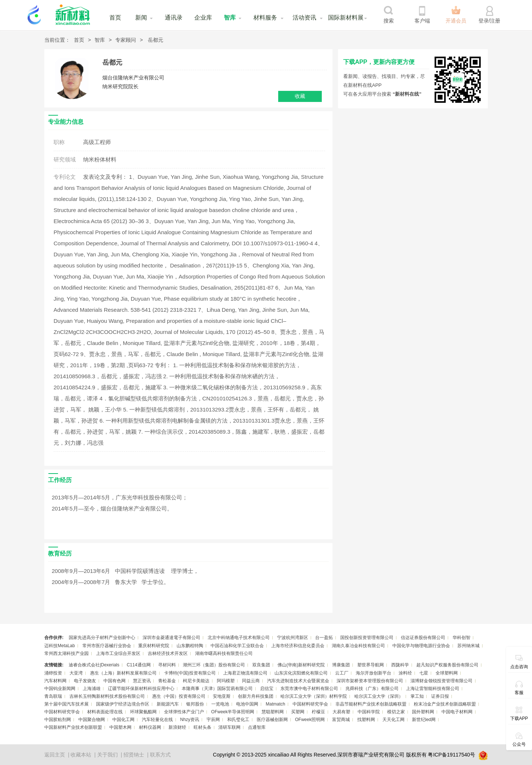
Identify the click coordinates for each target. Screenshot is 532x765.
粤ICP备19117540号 (451, 755)
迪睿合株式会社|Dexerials (94, 665)
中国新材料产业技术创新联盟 (73, 727)
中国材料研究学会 (310, 704)
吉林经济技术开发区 (168, 653)
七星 (424, 673)
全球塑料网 (447, 673)
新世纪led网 (424, 720)
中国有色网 (115, 681)
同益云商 (251, 681)
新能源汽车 (168, 704)
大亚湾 (76, 673)
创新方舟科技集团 (256, 696)
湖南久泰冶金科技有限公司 (358, 646)
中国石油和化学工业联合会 (237, 646)
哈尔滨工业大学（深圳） (379, 696)
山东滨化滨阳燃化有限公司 (301, 673)
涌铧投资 (53, 673)
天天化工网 (393, 720)
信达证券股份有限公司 (423, 638)
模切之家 (396, 712)
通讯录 (174, 18)
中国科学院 (369, 712)
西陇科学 (400, 665)
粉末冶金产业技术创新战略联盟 (445, 704)
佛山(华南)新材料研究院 (301, 665)
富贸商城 (341, 720)
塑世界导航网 (371, 665)
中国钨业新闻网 (60, 689)
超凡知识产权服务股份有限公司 (447, 665)
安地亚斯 (222, 696)
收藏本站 (81, 755)
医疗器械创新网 (272, 720)
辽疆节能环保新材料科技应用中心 (141, 689)
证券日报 (440, 696)
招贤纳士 (134, 755)
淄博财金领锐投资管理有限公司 (441, 681)
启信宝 (267, 689)
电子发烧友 (85, 681)
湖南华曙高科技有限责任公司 (224, 653)
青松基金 (167, 681)
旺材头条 (202, 727)
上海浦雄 (92, 689)
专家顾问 (126, 40)
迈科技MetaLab (60, 646)
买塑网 (298, 712)
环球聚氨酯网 (143, 712)
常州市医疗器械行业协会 (107, 646)
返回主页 (55, 755)
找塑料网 (366, 720)
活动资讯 (304, 18)
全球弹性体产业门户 (184, 712)
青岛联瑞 (53, 696)
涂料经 (405, 673)
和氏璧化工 (238, 720)
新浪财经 (177, 727)
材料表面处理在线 (105, 712)
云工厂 (342, 673)
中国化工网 (123, 720)
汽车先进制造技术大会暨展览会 (298, 681)
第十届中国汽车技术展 (66, 704)
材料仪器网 (150, 727)
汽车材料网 (55, 681)
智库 (230, 18)
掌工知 (417, 696)
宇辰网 (213, 720)
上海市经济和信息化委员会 (298, 646)
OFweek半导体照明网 (233, 712)
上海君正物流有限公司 (245, 673)
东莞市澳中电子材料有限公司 (309, 689)
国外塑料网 (423, 712)
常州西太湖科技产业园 (66, 653)
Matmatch (275, 704)
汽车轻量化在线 (157, 720)
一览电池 (220, 704)
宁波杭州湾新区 (293, 638)
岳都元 (156, 40)
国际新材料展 (346, 18)
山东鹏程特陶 (190, 646)
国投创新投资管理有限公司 (367, 638)
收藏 (300, 96)
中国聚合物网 (92, 720)
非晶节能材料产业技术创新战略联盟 (371, 704)
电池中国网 (247, 704)
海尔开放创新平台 (374, 673)
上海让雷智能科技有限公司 (433, 689)
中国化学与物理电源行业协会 (421, 646)
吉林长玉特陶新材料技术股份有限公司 (107, 696)
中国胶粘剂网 (58, 720)
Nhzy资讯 (190, 720)
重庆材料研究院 (154, 646)
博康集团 (341, 665)
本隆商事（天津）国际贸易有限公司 (217, 689)
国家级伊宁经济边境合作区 (123, 704)
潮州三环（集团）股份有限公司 (214, 665)
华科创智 (461, 638)
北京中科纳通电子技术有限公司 (239, 638)
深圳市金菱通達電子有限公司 (171, 638)
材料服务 (265, 18)
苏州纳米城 (468, 646)
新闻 (141, 18)
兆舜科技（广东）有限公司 (372, 689)
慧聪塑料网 (273, 712)
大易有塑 (341, 712)
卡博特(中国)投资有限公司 (190, 673)
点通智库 (257, 727)
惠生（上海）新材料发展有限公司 (123, 673)
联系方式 (160, 755)
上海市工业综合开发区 (118, 653)
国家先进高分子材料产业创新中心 (102, 638)
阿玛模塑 (226, 681)
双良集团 (261, 665)
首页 (115, 18)
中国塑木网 (120, 727)
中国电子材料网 (457, 712)
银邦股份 (195, 704)
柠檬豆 (318, 712)
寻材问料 (167, 665)
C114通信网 (139, 665)
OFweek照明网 (310, 720)
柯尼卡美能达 (196, 681)
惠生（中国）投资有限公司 (179, 696)
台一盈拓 (324, 638)
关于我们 (108, 755)
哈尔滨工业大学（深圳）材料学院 (314, 696)
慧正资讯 (142, 681)
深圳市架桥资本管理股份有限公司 (370, 681)
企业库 (203, 18)
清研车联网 (229, 727)
